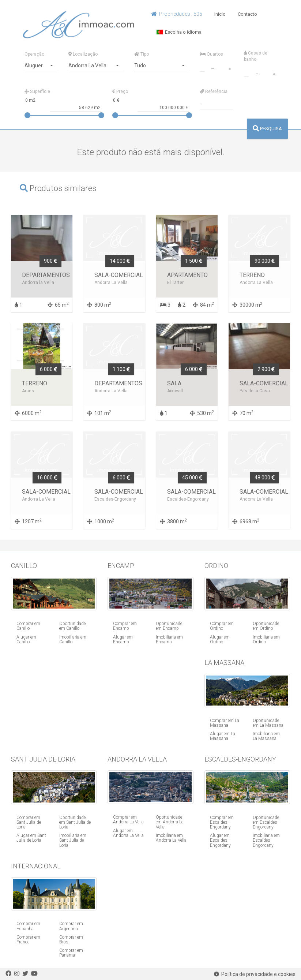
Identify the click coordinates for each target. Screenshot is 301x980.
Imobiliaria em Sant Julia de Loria (73, 840)
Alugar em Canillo (26, 639)
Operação (34, 54)
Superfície (37, 91)
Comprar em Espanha (28, 926)
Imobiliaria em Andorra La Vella (171, 838)
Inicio (220, 14)
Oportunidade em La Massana (268, 723)
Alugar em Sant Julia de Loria (31, 838)
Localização (83, 54)
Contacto (247, 14)
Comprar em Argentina (71, 926)
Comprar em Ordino (222, 626)
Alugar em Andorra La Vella (128, 833)
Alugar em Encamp (123, 639)
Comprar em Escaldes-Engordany (222, 822)
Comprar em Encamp (125, 626)
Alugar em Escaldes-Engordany (220, 840)
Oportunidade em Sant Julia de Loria (75, 822)
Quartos (212, 54)
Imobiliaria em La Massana (266, 736)
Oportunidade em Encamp (169, 626)
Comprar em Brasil (71, 940)
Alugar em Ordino (220, 639)
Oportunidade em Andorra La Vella (170, 822)
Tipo (142, 54)
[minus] (213, 68)
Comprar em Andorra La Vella (128, 820)
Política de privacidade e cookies (255, 974)
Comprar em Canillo (28, 626)
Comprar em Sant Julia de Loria (29, 822)
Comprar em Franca (28, 940)
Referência (214, 91)
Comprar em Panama (71, 953)
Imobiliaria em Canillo (73, 639)
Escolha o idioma (179, 32)
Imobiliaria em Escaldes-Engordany (266, 840)
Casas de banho (256, 56)
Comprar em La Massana (225, 723)
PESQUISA (267, 129)
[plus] (230, 68)
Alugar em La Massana (223, 736)
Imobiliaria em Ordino (266, 639)
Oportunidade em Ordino (266, 626)
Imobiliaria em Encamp (169, 639)
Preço (120, 91)
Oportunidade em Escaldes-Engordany (266, 822)
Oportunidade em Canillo (72, 626)
